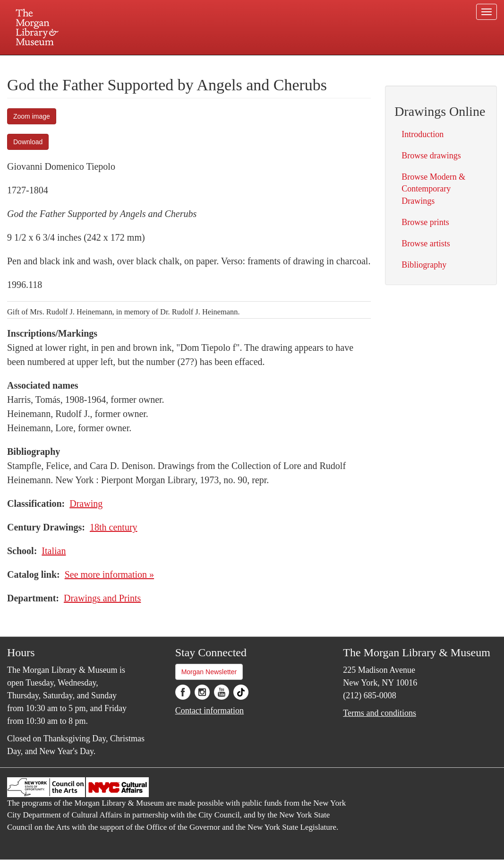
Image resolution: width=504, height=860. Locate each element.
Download (28, 142)
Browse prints (425, 222)
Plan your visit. (140, 63)
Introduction (423, 134)
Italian (54, 551)
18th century (114, 527)
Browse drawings (431, 156)
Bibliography (424, 265)
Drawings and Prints (102, 598)
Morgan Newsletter (209, 672)
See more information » (109, 574)
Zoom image (32, 116)
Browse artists (426, 243)
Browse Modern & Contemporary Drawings (433, 189)
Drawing (86, 504)
